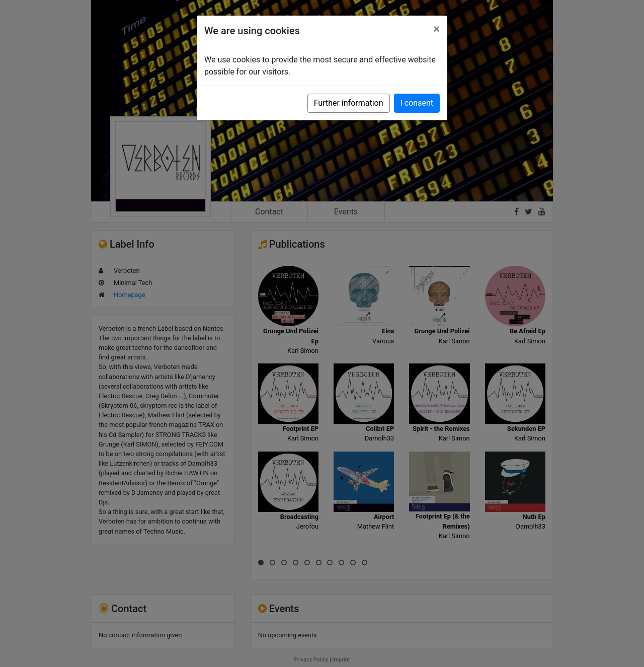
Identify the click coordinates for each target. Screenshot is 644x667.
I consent (417, 103)
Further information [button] (349, 103)
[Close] (436, 29)
